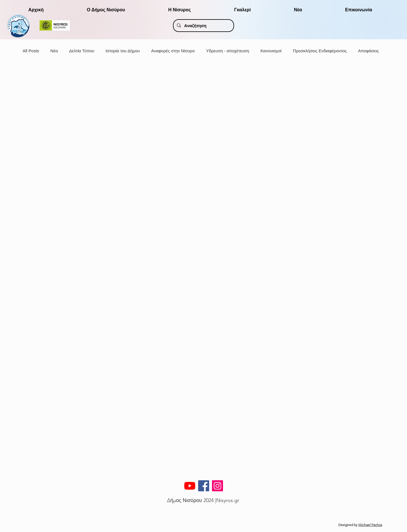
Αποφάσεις (368, 51)
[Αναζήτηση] (203, 26)
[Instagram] (217, 486)
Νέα (54, 51)
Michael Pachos (370, 525)
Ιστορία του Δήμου (123, 51)
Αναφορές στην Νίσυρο (173, 51)
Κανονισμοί (271, 51)
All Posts (31, 51)
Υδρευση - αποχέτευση (228, 51)
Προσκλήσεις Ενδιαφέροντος (320, 51)
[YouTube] (190, 486)
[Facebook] (204, 486)
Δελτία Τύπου (82, 51)
